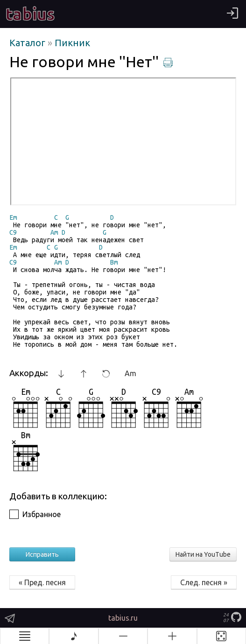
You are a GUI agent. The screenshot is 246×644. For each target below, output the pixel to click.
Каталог (28, 43)
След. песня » (204, 582)
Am (130, 373)
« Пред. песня (42, 582)
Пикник (72, 43)
